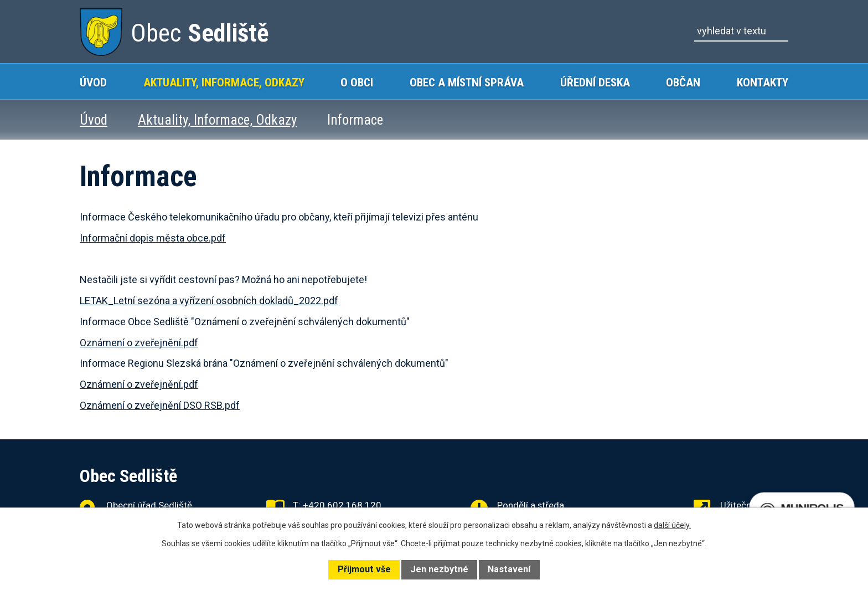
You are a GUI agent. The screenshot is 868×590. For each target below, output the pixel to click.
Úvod (93, 82)
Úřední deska (595, 82)
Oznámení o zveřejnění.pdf (139, 343)
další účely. (672, 525)
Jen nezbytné (439, 569)
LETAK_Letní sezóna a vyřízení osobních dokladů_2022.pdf (209, 301)
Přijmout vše (364, 569)
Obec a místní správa (467, 82)
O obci (357, 82)
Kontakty (763, 82)
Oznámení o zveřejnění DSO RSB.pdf (160, 405)
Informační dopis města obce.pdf (153, 238)
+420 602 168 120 (342, 505)
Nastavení (509, 569)
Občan (683, 82)
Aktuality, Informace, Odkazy (224, 82)
